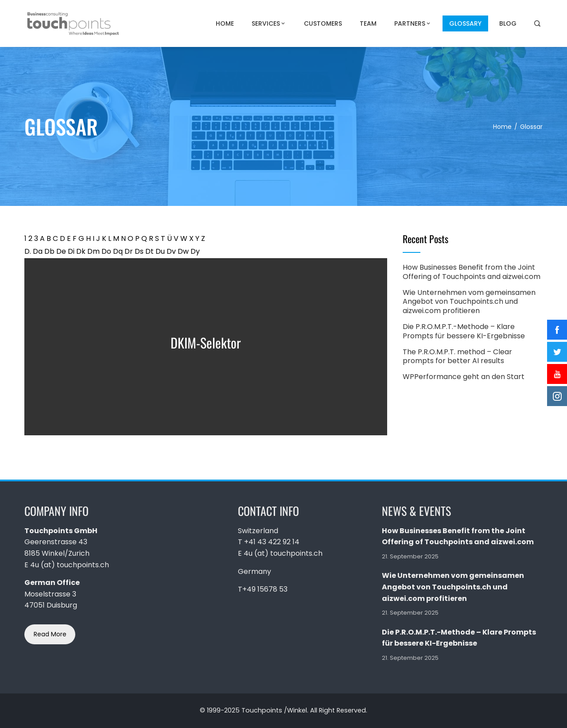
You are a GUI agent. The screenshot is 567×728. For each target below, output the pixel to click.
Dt (150, 251)
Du (160, 251)
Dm (93, 251)
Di (71, 251)
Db (49, 251)
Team (368, 23)
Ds (139, 251)
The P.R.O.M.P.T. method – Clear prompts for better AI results (457, 356)
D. (28, 251)
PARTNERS (413, 23)
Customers (323, 23)
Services (269, 23)
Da (38, 251)
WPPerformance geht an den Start (464, 377)
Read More (50, 634)
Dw (183, 251)
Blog (508, 23)
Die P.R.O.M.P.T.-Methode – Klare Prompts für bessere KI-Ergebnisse (464, 331)
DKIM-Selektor (206, 343)
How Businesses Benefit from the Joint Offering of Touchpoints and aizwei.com (472, 272)
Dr (129, 251)
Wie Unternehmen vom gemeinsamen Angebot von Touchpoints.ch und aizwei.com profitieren (469, 302)
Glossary (465, 23)
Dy (195, 251)
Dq (118, 251)
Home (225, 23)
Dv (171, 251)
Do (106, 251)
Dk (81, 251)
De (61, 251)
